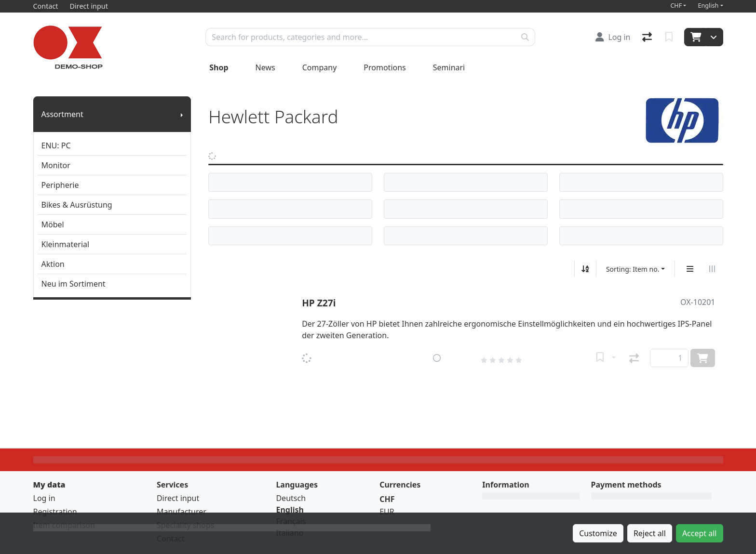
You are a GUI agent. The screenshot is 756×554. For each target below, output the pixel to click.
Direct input (178, 498)
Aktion (53, 264)
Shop (219, 67)
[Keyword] (361, 37)
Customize (598, 533)
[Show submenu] (182, 114)
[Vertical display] (690, 269)
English (708, 6)
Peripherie (60, 185)
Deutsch (291, 498)
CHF (676, 6)
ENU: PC (56, 145)
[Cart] (695, 37)
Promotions (385, 67)
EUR (387, 512)
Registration (55, 512)
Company (320, 67)
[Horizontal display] (712, 269)
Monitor (56, 165)
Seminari (449, 67)
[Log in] (613, 37)
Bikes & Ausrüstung (77, 205)
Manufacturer (182, 512)
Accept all (700, 533)
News (265, 67)
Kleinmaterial (66, 244)
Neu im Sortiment (74, 284)
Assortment (62, 114)
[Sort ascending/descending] (585, 269)
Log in (44, 498)
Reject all (650, 533)
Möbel (53, 224)
